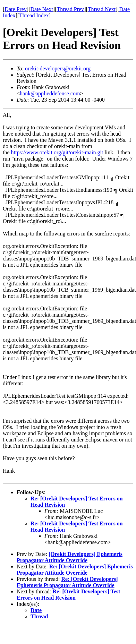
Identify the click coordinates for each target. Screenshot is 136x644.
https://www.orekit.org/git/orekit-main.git (57, 152)
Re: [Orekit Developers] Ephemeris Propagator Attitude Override (75, 570)
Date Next (42, 9)
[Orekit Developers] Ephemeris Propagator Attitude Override (70, 557)
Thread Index (34, 15)
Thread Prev (70, 9)
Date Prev (16, 9)
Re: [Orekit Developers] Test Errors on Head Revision (68, 595)
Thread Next (102, 9)
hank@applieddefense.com (50, 93)
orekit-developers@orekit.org (58, 68)
